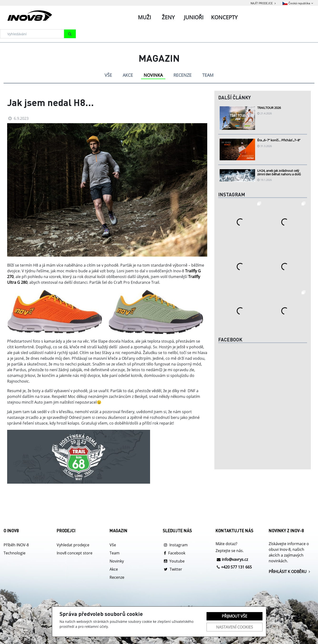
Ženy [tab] (168, 17)
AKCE (128, 75)
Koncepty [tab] (224, 17)
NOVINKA (153, 75)
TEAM (208, 75)
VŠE (108, 75)
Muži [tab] (144, 17)
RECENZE (182, 75)
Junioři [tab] (194, 17)
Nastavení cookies (235, 627)
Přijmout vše (235, 616)
